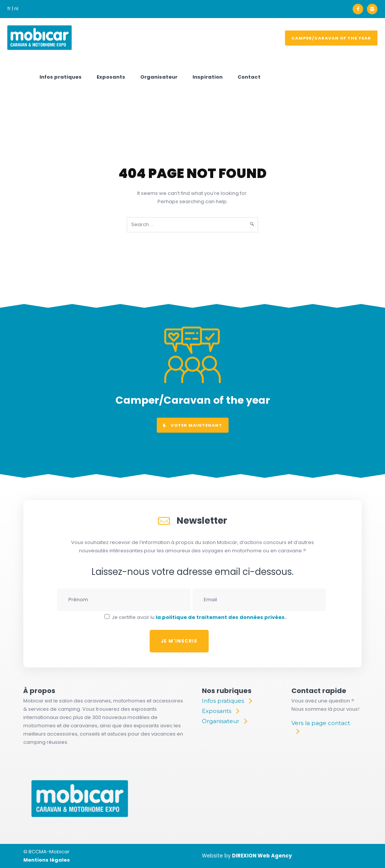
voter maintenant (193, 425)
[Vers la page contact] (323, 727)
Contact (249, 77)
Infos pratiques (61, 77)
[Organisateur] (224, 721)
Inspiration (208, 77)
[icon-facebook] (360, 9)
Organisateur (159, 77)
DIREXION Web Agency (262, 856)
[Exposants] (220, 711)
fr (9, 8)
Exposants (111, 77)
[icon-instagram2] (372, 9)
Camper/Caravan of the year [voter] (331, 38)
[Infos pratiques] (227, 701)
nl (16, 8)
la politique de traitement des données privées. (221, 617)
